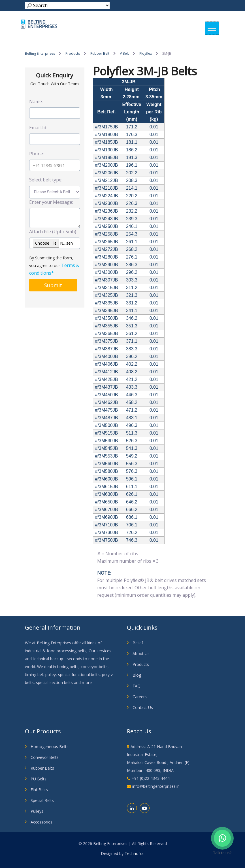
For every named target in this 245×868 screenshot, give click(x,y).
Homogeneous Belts (50, 747)
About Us (141, 654)
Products (73, 53)
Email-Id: (38, 128)
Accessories (41, 822)
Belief (138, 643)
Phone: (37, 154)
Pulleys (37, 811)
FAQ (137, 686)
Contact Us (143, 707)
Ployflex (146, 53)
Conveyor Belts (45, 757)
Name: (36, 101)
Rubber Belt (100, 53)
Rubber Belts (42, 768)
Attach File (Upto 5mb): (53, 232)
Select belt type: (46, 180)
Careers (140, 697)
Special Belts (42, 800)
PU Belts (39, 779)
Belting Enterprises (40, 53)
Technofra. (135, 853)
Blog (137, 675)
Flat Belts (39, 790)
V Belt (124, 53)
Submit (53, 285)
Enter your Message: (51, 202)
